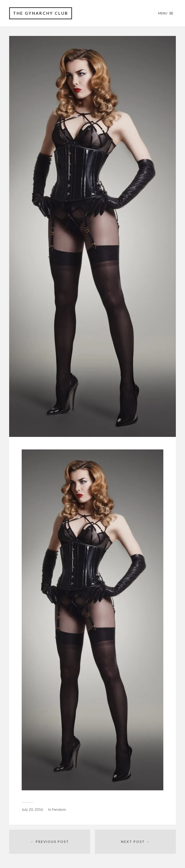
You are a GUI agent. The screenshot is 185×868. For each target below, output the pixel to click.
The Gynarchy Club (41, 13)
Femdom (59, 809)
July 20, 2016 (32, 809)
